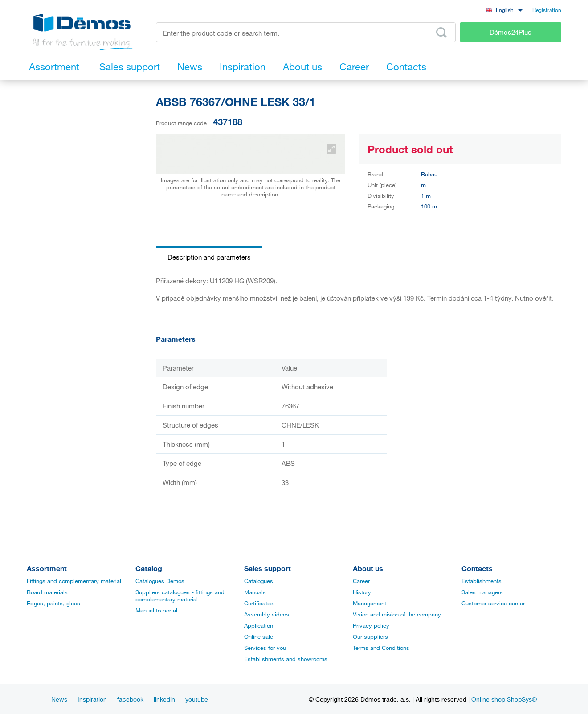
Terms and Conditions (381, 648)
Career (361, 581)
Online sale (259, 636)
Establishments (482, 581)
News (59, 699)
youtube (197, 699)
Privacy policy (371, 625)
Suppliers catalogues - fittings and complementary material (180, 596)
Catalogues (259, 581)
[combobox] (504, 10)
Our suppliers (370, 636)
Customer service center (493, 603)
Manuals (255, 592)
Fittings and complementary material (74, 581)
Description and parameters (209, 257)
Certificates (259, 603)
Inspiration (92, 699)
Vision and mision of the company (397, 614)
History (362, 592)
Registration (547, 10)
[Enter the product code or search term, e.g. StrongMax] (306, 32)
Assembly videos (267, 614)
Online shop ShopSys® (504, 699)
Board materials (47, 592)
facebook (130, 699)
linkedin (164, 699)
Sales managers (482, 592)
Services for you (265, 648)
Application (259, 625)
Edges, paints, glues (53, 603)
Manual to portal (156, 610)
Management (370, 603)
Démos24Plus (510, 32)
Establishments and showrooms (286, 659)
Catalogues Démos (160, 581)
